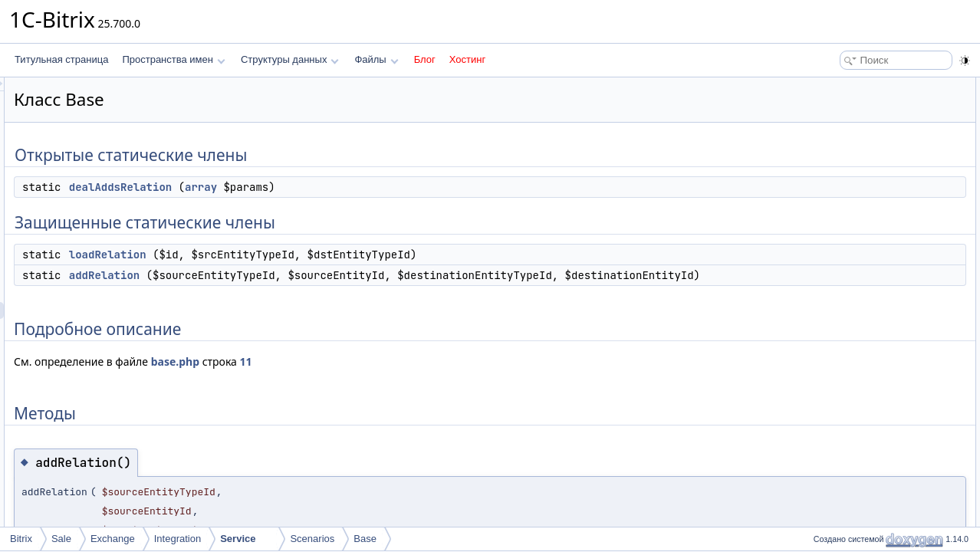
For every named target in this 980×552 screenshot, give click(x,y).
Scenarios (312, 539)
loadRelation (299, 255)
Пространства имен (173, 59)
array (393, 187)
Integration (178, 539)
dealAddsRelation (312, 187)
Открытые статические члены (873, 86)
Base (365, 539)
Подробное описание (854, 170)
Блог (425, 59)
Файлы (376, 59)
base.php (367, 378)
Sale (61, 539)
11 (438, 378)
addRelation (296, 275)
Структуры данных (290, 59)
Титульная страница (61, 59)
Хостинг (467, 59)
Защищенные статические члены (880, 120)
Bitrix (21, 539)
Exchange (113, 539)
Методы (826, 187)
